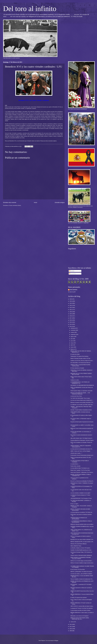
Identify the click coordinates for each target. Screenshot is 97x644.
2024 (71, 303)
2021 (71, 310)
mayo (72, 343)
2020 (71, 312)
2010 (71, 629)
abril (72, 345)
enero (72, 622)
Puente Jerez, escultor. (76, 466)
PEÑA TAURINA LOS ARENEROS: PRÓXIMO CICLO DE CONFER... (81, 558)
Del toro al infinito (30, 9)
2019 (71, 314)
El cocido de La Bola (75, 354)
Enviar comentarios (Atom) (15, 205)
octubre (73, 332)
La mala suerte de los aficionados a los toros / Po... (82, 449)
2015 (71, 322)
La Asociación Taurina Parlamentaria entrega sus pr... (82, 455)
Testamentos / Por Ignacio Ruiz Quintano (80, 356)
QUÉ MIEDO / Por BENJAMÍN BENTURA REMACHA (82, 385)
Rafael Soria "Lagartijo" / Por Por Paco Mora (80, 470)
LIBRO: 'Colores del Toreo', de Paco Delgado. (81, 451)
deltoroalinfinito (74, 290)
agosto (72, 337)
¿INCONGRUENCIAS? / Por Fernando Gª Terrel (81, 498)
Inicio (36, 202)
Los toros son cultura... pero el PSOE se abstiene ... (82, 574)
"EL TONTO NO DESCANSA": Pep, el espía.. (80, 398)
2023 (71, 305)
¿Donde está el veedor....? (76, 453)
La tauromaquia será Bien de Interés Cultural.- (81, 610)
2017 (71, 318)
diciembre (73, 328)
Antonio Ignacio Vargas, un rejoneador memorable (82, 391)
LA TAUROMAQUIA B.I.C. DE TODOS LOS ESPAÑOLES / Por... (80, 383)
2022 (71, 307)
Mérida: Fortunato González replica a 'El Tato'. (81, 358)
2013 (71, 326)
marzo (72, 347)
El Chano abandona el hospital (77, 368)
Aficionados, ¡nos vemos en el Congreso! (80, 616)
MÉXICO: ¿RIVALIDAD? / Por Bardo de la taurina (81, 572)
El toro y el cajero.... (75, 504)
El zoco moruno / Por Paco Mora (78, 569)
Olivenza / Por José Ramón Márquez (79, 544)
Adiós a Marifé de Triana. (76, 546)
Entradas (72, 271)
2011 (71, 627)
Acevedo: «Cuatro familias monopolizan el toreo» (81, 410)
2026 (71, 299)
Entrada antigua (60, 202)
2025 (71, 301)
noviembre (73, 330)
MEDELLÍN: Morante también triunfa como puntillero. (82, 524)
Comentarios (73, 274)
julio (72, 339)
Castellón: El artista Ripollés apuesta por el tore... (81, 550)
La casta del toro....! (75, 464)
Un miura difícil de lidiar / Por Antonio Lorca (80, 468)
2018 (71, 316)
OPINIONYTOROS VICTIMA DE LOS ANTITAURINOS (79, 518)
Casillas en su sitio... (75, 380)
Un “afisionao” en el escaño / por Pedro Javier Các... (82, 405)
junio (72, 341)
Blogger (56, 641)
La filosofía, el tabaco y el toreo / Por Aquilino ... (81, 548)
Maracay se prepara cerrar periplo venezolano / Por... (82, 402)
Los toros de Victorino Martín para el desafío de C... (82, 400)
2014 (71, 324)
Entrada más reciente (10, 202)
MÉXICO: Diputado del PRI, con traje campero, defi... (82, 542)
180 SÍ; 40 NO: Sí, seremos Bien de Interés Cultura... (82, 606)
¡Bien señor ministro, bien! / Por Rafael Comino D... (82, 438)
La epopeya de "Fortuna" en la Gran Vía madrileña (82, 608)
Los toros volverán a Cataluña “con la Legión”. (81, 493)
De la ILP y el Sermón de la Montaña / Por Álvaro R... (82, 481)
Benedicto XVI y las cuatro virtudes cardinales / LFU (82, 539)
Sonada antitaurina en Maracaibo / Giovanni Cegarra (82, 440)
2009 (71, 631)
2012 (71, 624)
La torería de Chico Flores (76, 396)
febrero (72, 349)
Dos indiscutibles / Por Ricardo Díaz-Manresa (80, 363)
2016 (71, 320)
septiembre (73, 335)
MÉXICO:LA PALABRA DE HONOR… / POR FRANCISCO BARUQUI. (80, 393)
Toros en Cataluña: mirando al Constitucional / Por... (82, 579)
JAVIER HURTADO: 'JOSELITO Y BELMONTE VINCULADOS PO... (81, 446)
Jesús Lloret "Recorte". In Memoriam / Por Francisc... (82, 472)
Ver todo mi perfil (72, 292)
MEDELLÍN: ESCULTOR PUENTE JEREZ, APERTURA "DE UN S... (80, 618)
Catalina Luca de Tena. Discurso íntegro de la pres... (82, 361)
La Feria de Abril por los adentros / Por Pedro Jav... (82, 512)
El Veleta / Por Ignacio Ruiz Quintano (79, 598)
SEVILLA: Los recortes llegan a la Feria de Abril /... (82, 561)
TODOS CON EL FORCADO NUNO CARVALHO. (81, 555)
